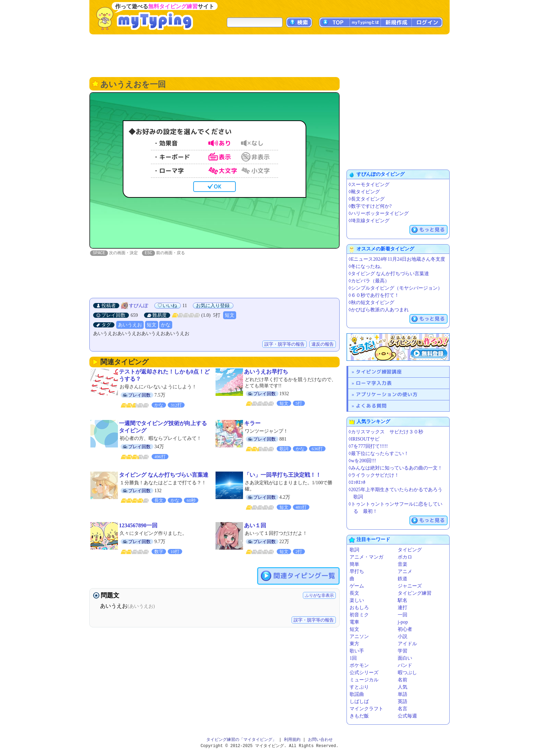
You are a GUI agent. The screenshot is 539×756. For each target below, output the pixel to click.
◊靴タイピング (364, 192)
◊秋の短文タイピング (371, 303)
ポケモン (359, 665)
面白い (405, 658)
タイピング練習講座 (379, 372)
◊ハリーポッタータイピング (379, 213)
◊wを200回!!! (362, 461)
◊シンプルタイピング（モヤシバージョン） (395, 288)
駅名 (403, 600)
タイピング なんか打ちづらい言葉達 (164, 475)
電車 (354, 622)
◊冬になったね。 (367, 266)
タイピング (410, 550)
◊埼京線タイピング (369, 221)
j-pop (403, 622)
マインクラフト (366, 709)
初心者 (405, 629)
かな (166, 325)
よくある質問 (371, 406)
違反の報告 (323, 344)
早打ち (357, 571)
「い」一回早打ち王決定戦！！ (283, 475)
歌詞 (354, 550)
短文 (230, 316)
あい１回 (255, 526)
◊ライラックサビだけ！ (374, 475)
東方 (354, 644)
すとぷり (359, 687)
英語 (403, 701)
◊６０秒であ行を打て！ (374, 295)
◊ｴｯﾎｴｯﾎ (357, 482)
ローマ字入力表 (374, 383)
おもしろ (359, 608)
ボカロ (405, 557)
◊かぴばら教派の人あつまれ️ (379, 310)
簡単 (354, 564)
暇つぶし (407, 673)
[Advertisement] (269, 55)
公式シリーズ (364, 673)
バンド (405, 665)
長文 (354, 593)
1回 (353, 658)
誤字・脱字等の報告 (284, 344)
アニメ (405, 571)
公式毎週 (407, 716)
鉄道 (403, 579)
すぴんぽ (139, 306)
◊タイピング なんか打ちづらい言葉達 (389, 274)
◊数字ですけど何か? (370, 206)
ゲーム (357, 586)
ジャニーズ (410, 586)
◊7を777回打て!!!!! (368, 446)
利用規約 (292, 740)
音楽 (403, 564)
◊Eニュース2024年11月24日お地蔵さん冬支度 (397, 259)
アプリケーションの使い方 (387, 394)
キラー (252, 424)
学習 (403, 651)
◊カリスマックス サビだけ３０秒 (386, 432)
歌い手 (357, 651)
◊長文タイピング (367, 199)
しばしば (359, 701)
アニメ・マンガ (366, 557)
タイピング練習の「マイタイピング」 (241, 740)
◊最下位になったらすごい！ (379, 453)
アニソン (359, 636)
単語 (403, 694)
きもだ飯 (359, 716)
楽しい (357, 600)
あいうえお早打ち (266, 372)
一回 (403, 615)
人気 (403, 687)
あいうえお (130, 325)
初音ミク (359, 615)
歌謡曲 (357, 694)
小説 (403, 636)
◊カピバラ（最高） (369, 281)
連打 (403, 608)
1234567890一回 (138, 526)
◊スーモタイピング (369, 185)
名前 (403, 680)
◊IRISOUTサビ (364, 439)
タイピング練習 (415, 593)
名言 (403, 709)
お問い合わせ (320, 740)
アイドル (407, 644)
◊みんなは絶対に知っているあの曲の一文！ (395, 468)
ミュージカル (364, 680)
